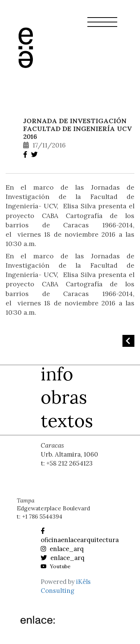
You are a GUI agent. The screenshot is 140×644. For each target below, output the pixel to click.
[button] (102, 27)
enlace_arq (62, 549)
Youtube (56, 566)
